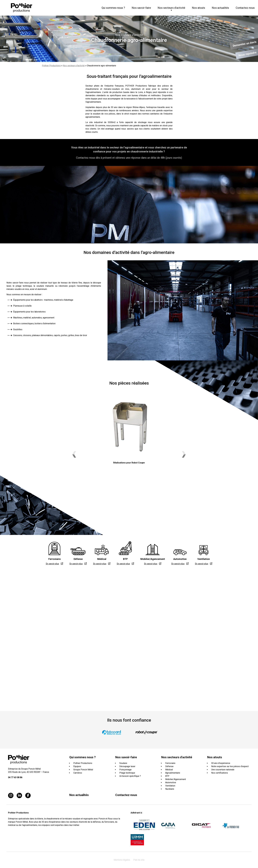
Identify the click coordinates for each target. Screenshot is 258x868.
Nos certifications (220, 773)
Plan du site (139, 860)
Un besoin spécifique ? (130, 776)
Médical (169, 770)
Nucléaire (170, 789)
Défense (169, 766)
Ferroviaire (170, 763)
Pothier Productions (51, 66)
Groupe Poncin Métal (83, 770)
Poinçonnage (125, 770)
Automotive (171, 783)
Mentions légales (122, 860)
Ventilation (170, 786)
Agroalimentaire (173, 773)
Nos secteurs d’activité (74, 66)
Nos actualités (220, 8)
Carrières (78, 773)
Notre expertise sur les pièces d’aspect (230, 766)
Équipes (77, 766)
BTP (167, 776)
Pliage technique (127, 773)
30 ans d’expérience (221, 763)
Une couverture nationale (223, 770)
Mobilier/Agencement (176, 779)
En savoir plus (52, 564)
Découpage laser (127, 766)
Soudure (123, 763)
